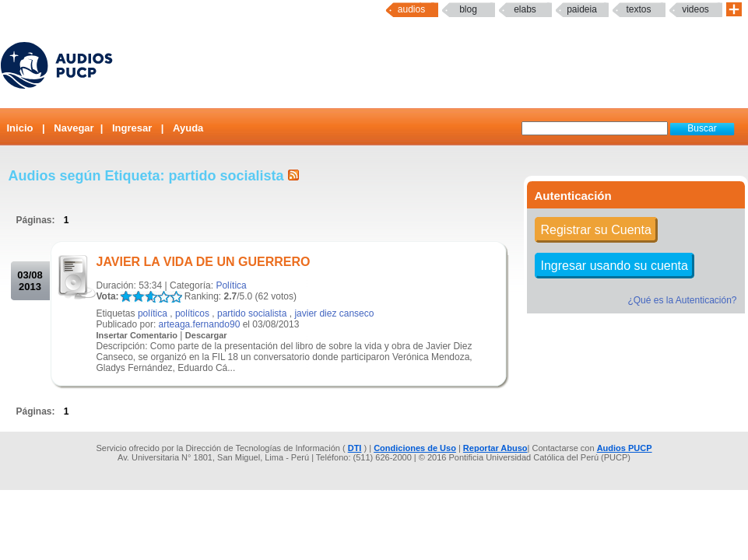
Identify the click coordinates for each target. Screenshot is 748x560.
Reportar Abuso (495, 448)
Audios (411, 9)
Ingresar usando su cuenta (615, 266)
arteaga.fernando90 (200, 324)
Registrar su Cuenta (596, 230)
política (153, 313)
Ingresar (132, 128)
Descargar (206, 335)
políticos (192, 313)
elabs (525, 9)
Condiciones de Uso (415, 448)
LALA (126, 297)
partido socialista (252, 313)
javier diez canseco (334, 313)
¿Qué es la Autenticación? (682, 300)
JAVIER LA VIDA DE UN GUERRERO (204, 262)
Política (231, 285)
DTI (355, 448)
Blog (468, 9)
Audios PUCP (625, 448)
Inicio (20, 128)
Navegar (74, 128)
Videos (695, 9)
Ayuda (188, 128)
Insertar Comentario (137, 335)
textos (638, 9)
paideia (582, 9)
